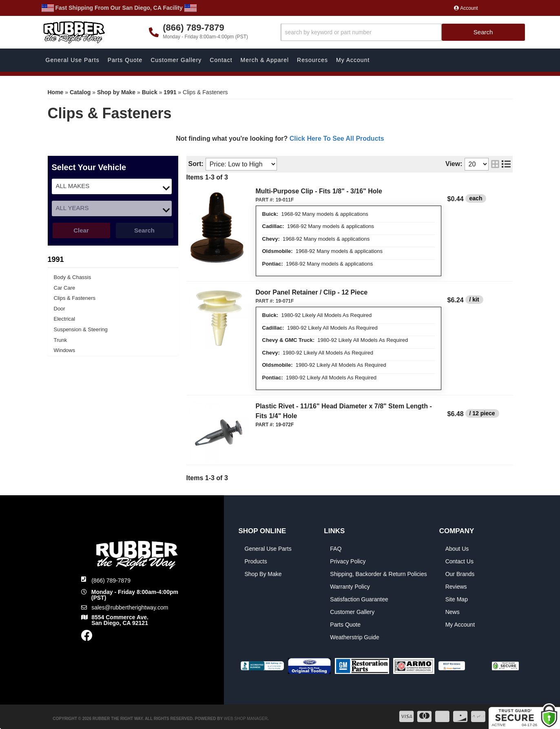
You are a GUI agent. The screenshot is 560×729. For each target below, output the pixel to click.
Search (144, 230)
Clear (81, 230)
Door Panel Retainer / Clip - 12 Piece (312, 292)
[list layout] (506, 164)
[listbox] (112, 186)
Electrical (65, 319)
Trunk (61, 340)
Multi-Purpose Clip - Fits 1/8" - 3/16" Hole (319, 191)
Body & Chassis (73, 277)
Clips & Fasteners (75, 298)
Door (60, 309)
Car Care (65, 288)
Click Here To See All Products (337, 138)
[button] (403, 32)
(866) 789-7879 (111, 581)
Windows (65, 350)
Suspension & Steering (81, 329)
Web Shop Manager (246, 719)
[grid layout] (495, 164)
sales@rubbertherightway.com (130, 607)
